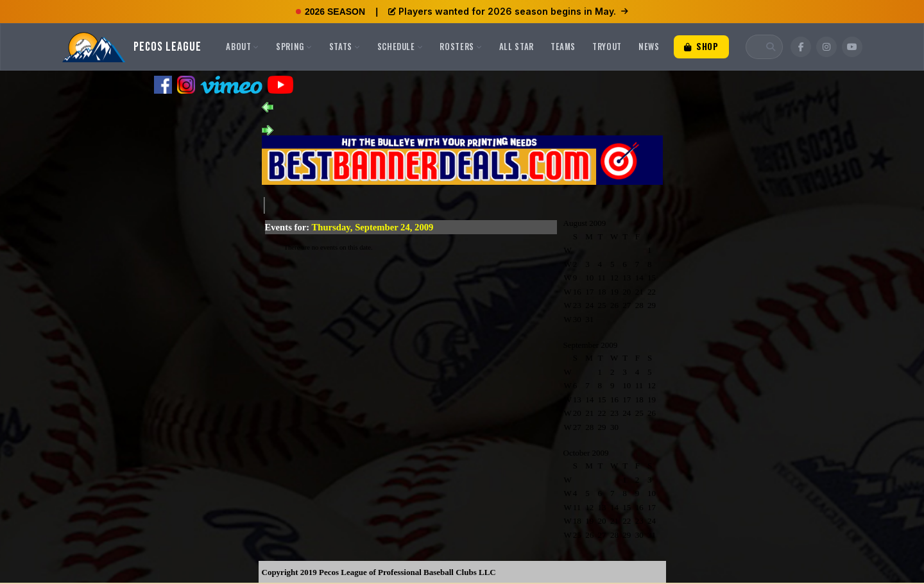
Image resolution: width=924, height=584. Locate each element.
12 (614, 278)
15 (652, 278)
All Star (517, 46)
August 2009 (585, 223)
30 (577, 319)
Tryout (607, 46)
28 (639, 305)
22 (652, 292)
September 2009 (591, 345)
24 (589, 305)
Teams (563, 46)
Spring (294, 46)
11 (602, 278)
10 (589, 278)
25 (602, 305)
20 (627, 292)
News (649, 46)
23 (577, 305)
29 (652, 305)
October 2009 (586, 453)
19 (614, 292)
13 (627, 278)
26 (614, 305)
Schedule (400, 46)
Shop (701, 46)
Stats (345, 46)
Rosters (461, 46)
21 (639, 292)
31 (589, 319)
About (243, 46)
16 (577, 292)
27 (627, 305)
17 (589, 292)
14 (639, 278)
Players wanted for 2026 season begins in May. (508, 11)
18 (602, 292)
